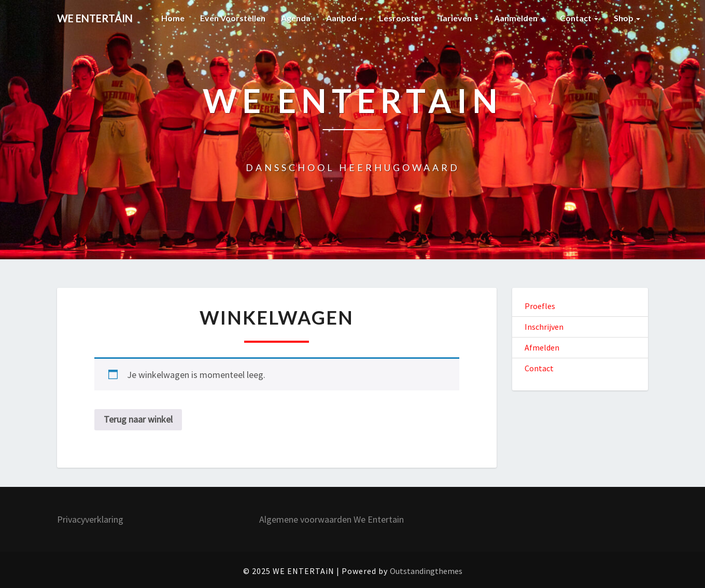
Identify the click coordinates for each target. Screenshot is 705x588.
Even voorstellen (233, 18)
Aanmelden (519, 18)
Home (173, 18)
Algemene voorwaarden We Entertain (332, 519)
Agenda (296, 18)
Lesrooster (401, 18)
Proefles (540, 306)
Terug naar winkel (138, 419)
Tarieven (458, 18)
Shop (627, 18)
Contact (579, 18)
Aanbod (345, 18)
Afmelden (542, 347)
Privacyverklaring (90, 519)
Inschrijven (544, 327)
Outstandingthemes (426, 571)
